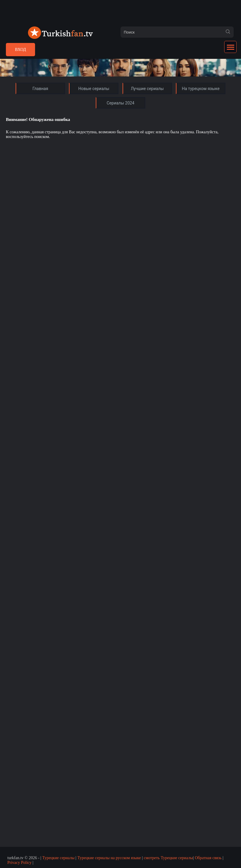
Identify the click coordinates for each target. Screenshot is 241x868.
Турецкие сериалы (58, 858)
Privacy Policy (19, 863)
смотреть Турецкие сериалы (168, 858)
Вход (20, 50)
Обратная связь (208, 858)
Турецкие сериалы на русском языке (109, 858)
